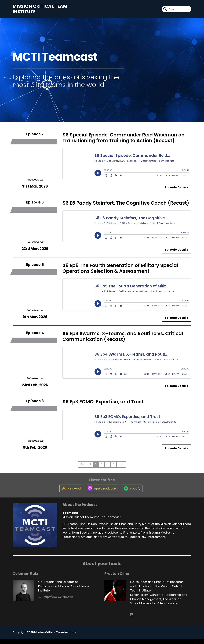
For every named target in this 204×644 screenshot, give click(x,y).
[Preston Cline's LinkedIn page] (132, 620)
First (83, 466)
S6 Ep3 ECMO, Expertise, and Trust (103, 404)
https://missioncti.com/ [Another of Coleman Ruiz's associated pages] (56, 602)
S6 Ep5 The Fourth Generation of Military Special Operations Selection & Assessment (120, 270)
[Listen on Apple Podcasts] (102, 493)
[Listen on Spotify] (133, 493)
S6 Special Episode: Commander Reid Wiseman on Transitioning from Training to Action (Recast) (124, 140)
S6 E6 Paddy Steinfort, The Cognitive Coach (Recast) (126, 205)
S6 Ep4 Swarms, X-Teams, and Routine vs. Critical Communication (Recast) (123, 339)
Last (121, 466)
